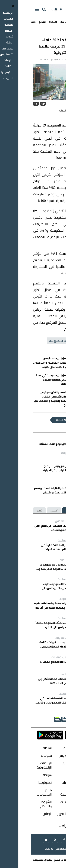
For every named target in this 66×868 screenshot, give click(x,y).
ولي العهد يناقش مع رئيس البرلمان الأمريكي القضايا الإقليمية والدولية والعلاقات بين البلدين (33, 468)
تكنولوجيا (14, 783)
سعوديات (57, 775)
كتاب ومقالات (29, 657)
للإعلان (16, 814)
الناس (60, 783)
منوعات (32, 599)
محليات (45, 22)
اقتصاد (22, 22)
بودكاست (36, 802)
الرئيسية (58, 22)
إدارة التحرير (34, 814)
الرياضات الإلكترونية (13, 765)
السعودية (56, 341)
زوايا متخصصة (36, 792)
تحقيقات (36, 783)
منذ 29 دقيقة (46, 475)
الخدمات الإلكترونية (31, 341)
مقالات (59, 763)
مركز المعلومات (13, 792)
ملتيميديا (36, 763)
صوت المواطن (58, 792)
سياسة (34, 22)
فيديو (11, 22)
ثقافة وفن (31, 521)
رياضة (34, 674)
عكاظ (58, 35)
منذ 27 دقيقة (39, 453)
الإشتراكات (35, 826)
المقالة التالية (33, 420)
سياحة (16, 775)
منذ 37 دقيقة (44, 497)
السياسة (32, 540)
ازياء (40, 775)
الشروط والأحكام (15, 804)
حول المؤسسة (57, 816)
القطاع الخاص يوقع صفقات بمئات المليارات (27, 446)
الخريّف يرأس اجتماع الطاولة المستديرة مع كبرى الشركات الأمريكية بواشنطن (28, 490)
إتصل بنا (58, 826)
